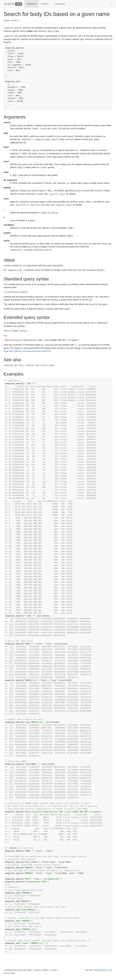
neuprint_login (57, 194)
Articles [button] (45, 4)
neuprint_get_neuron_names (40, 365)
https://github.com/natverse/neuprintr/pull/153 (30, 351)
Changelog (60, 4)
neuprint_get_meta (14, 365)
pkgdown (102, 970)
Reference (31, 4)
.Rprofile (20, 205)
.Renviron (35, 205)
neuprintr (9, 4)
